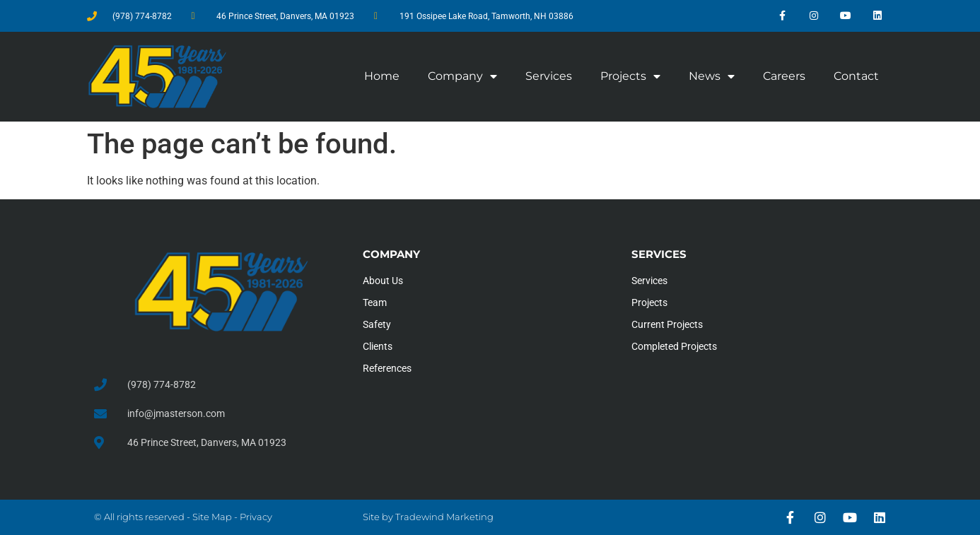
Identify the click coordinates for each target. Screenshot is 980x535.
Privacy (256, 517)
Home (382, 76)
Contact (856, 76)
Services (549, 76)
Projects (630, 76)
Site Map (212, 517)
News (712, 76)
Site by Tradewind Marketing (428, 517)
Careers (784, 76)
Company (462, 76)
